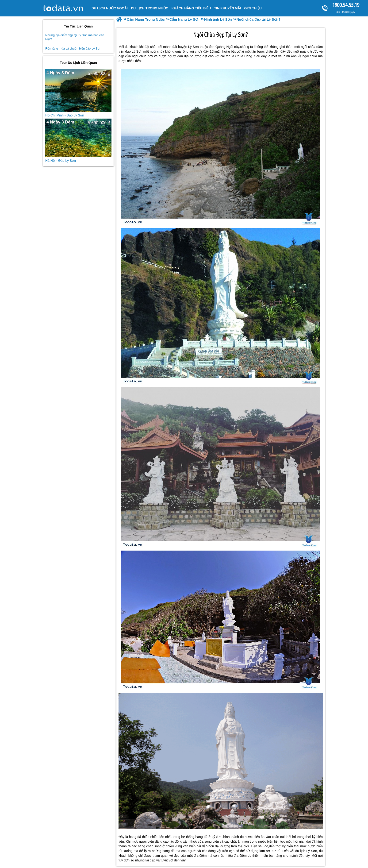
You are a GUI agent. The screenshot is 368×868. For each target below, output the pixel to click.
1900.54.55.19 (346, 5)
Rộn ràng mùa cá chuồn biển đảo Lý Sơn (73, 48)
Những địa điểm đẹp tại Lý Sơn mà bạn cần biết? (75, 37)
